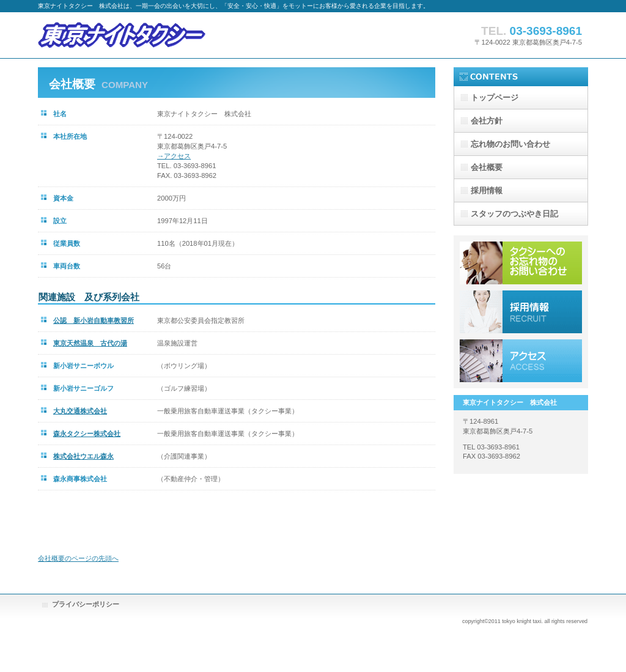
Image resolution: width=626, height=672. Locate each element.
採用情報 (521, 312)
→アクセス (174, 156)
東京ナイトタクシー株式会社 (160, 35)
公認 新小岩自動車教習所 (94, 320)
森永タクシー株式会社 (87, 434)
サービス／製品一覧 (521, 263)
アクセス (521, 361)
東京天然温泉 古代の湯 (90, 343)
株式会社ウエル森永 (83, 456)
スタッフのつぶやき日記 (514, 214)
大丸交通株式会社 (80, 411)
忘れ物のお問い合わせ (510, 144)
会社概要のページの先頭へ (78, 558)
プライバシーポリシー (86, 604)
